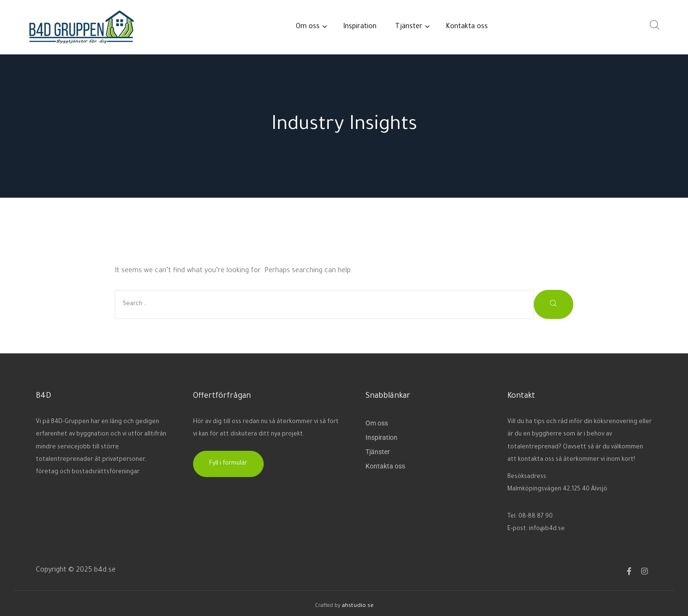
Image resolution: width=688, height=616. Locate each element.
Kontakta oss (467, 27)
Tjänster (411, 27)
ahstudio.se (357, 605)
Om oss (310, 27)
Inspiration (360, 27)
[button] (228, 464)
